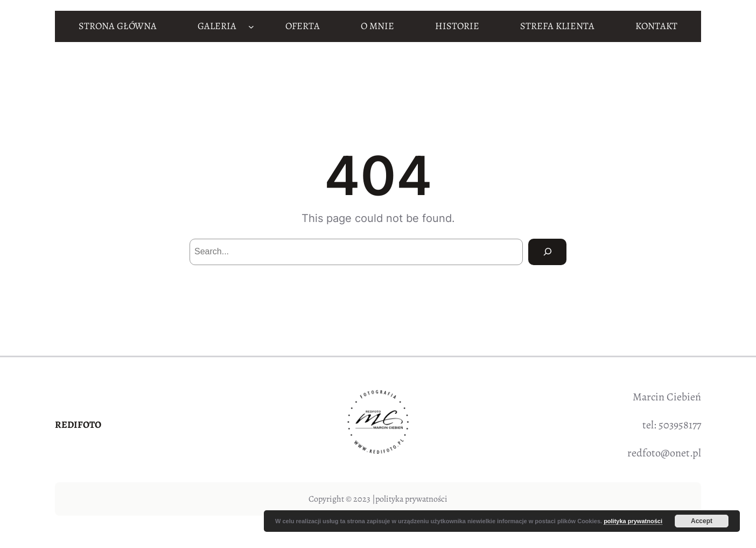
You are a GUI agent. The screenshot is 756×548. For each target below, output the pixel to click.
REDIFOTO (78, 425)
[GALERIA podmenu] (251, 26)
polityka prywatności (411, 499)
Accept (702, 521)
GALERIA (217, 26)
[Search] (547, 252)
